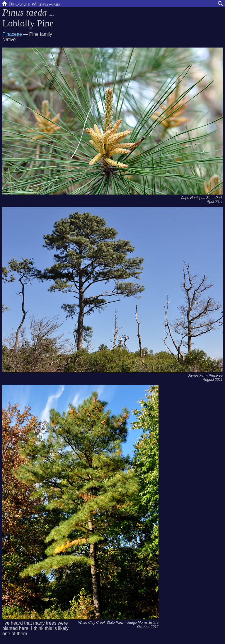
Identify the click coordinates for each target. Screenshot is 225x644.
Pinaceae (12, 34)
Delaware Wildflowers (31, 4)
